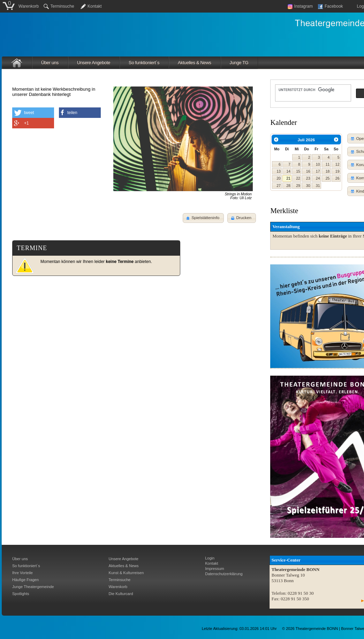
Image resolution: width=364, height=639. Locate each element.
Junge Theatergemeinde (33, 587)
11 (328, 164)
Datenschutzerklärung (224, 574)
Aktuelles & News (195, 63)
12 (338, 164)
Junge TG (239, 63)
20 (279, 178)
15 (298, 171)
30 (308, 186)
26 (338, 178)
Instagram (300, 6)
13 (279, 171)
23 (308, 178)
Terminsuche (59, 6)
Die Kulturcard (121, 594)
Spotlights (21, 594)
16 (308, 171)
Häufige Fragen (25, 580)
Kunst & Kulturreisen (126, 573)
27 (279, 186)
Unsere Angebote (94, 63)
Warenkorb (29, 6)
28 (288, 186)
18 (328, 171)
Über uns (50, 63)
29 (298, 186)
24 (318, 178)
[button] (242, 218)
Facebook (331, 6)
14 (288, 171)
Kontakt (95, 6)
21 (288, 178)
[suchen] (312, 90)
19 (338, 171)
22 (298, 178)
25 (328, 178)
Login (210, 558)
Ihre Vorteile (22, 573)
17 (318, 171)
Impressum (215, 569)
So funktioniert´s (144, 63)
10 (318, 164)
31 (318, 186)
